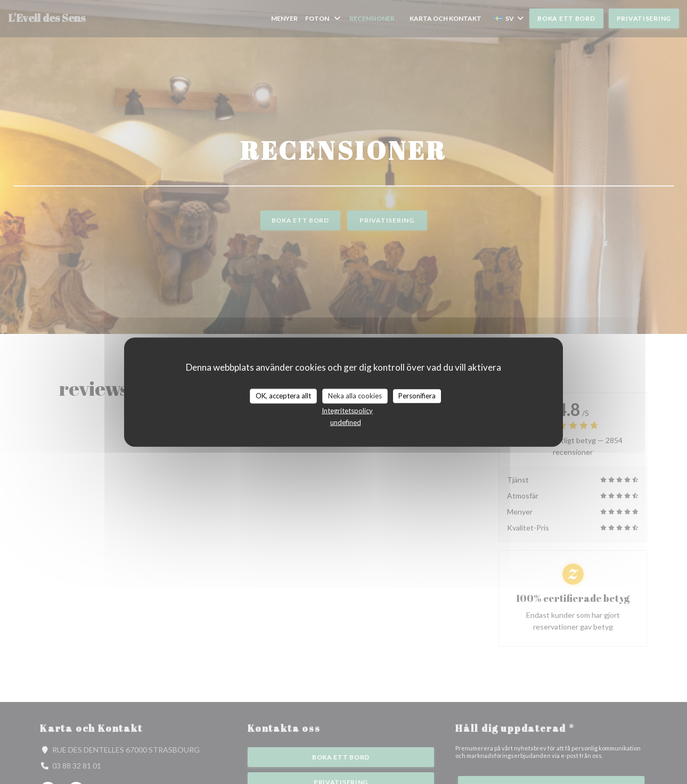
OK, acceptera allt (283, 396)
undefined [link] (346, 422)
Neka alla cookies (355, 396)
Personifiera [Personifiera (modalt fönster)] (417, 396)
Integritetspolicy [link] (347, 410)
